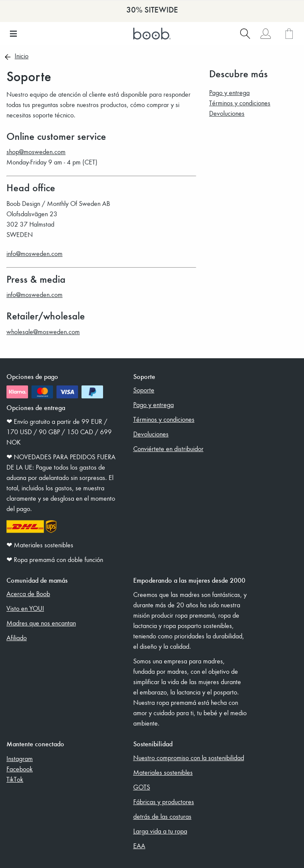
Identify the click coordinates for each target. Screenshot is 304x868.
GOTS (142, 787)
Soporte (144, 390)
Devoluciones (227, 113)
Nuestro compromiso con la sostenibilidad (189, 758)
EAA (139, 846)
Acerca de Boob (28, 593)
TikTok (15, 779)
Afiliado (17, 638)
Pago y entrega (229, 92)
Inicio (22, 57)
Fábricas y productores (164, 802)
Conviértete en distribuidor (168, 448)
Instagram (20, 758)
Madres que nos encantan (41, 623)
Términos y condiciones (240, 103)
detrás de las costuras (162, 816)
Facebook (20, 769)
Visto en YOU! (25, 608)
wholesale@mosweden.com (43, 331)
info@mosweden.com (34, 253)
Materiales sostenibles (163, 772)
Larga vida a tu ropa (160, 831)
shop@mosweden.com (36, 152)
